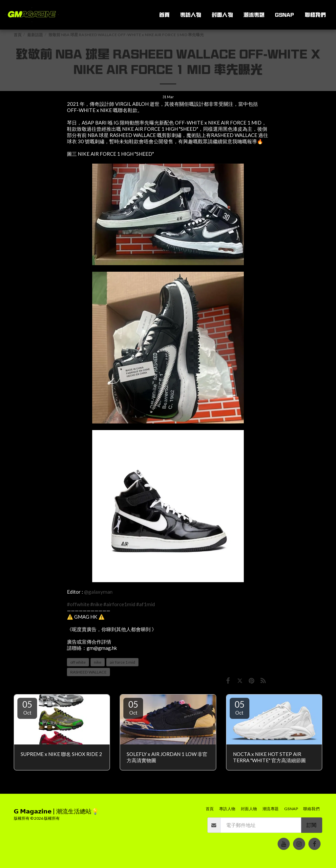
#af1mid (146, 604)
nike (98, 662)
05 (27, 707)
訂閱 (311, 825)
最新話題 (35, 35)
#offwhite (78, 604)
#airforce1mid (119, 604)
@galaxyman (98, 592)
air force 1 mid (122, 662)
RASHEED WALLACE (88, 672)
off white (78, 662)
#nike (96, 604)
